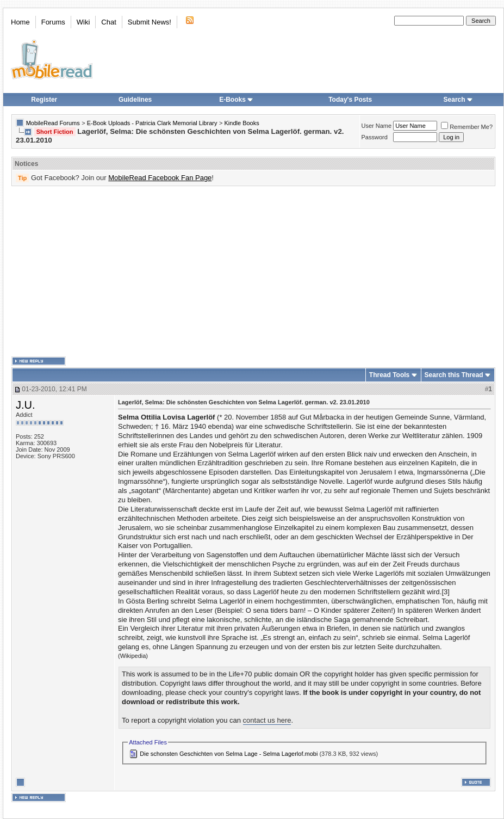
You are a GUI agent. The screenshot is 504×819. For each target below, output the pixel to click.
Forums (53, 22)
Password (375, 137)
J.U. (26, 405)
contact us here (267, 720)
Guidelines (135, 100)
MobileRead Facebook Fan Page (160, 178)
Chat (108, 22)
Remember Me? (467, 127)
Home (20, 22)
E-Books (236, 100)
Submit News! (150, 22)
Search (458, 100)
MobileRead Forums (53, 123)
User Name (377, 126)
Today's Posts (350, 100)
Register (44, 100)
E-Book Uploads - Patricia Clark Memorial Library (152, 123)
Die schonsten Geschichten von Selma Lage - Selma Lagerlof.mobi (229, 754)
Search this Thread (454, 375)
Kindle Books (242, 123)
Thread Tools (389, 375)
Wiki (83, 22)
